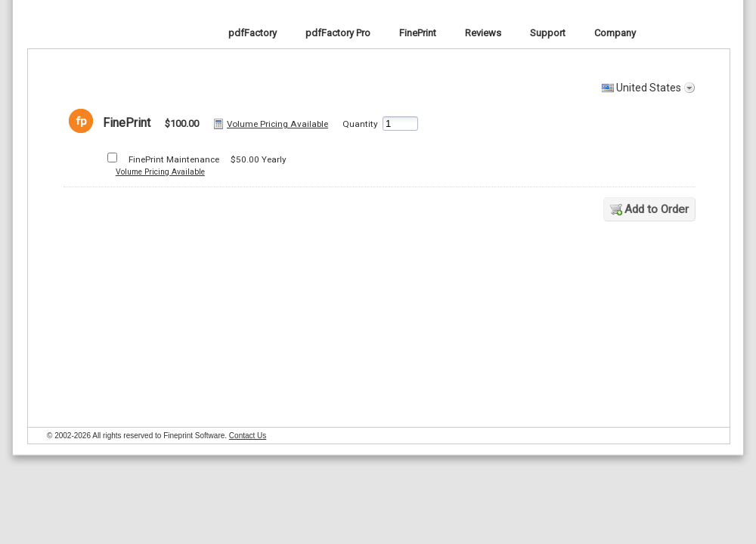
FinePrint (67, 32)
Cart (721, 32)
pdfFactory (253, 33)
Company (615, 33)
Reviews (483, 33)
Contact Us (248, 436)
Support (548, 33)
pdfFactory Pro (338, 33)
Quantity (360, 124)
